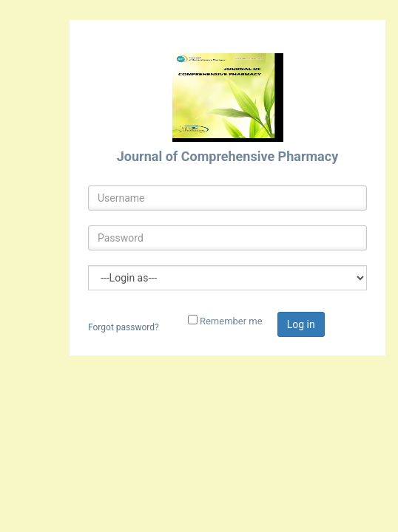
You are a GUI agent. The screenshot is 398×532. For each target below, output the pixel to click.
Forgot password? (124, 327)
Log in (301, 324)
